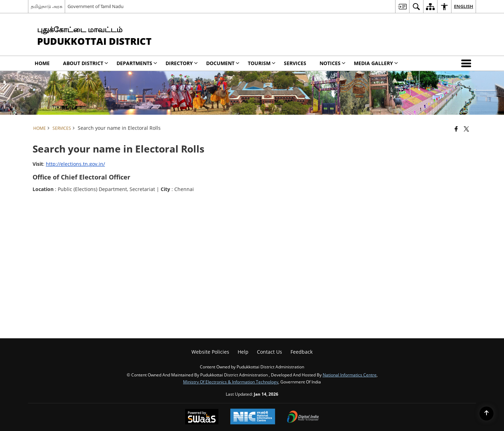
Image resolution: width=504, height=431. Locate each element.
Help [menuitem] (243, 352)
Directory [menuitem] (182, 63)
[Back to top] (486, 414)
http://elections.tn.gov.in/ (75, 164)
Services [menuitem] (295, 63)
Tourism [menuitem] (262, 63)
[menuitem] (402, 6)
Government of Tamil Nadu (96, 6)
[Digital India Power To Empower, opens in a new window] (303, 417)
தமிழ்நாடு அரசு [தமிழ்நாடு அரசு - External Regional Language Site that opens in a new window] (47, 6)
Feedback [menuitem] (302, 352)
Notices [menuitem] (332, 63)
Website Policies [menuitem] (210, 352)
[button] (468, 63)
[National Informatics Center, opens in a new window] (253, 417)
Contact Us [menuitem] (269, 352)
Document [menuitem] (223, 63)
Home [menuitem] (42, 63)
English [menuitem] (464, 6)
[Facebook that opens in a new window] (456, 129)
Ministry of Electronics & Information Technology (231, 382)
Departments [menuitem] (137, 63)
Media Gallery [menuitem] (376, 63)
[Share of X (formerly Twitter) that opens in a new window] (466, 129)
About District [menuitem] (86, 63)
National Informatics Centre (350, 375)
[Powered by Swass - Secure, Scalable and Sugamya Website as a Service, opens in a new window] (202, 417)
